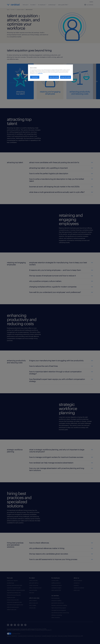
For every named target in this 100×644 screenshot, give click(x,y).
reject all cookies (54, 77)
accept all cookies (66, 77)
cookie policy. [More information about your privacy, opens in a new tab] (40, 73)
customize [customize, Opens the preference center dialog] (35, 77)
